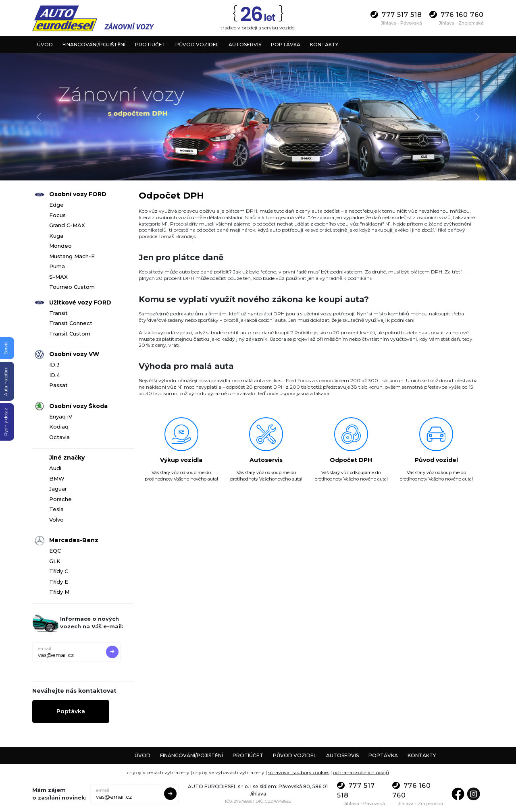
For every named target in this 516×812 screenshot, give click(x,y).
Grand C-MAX (67, 225)
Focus (57, 215)
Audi (55, 468)
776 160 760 (457, 15)
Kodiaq (59, 427)
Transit (58, 313)
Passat (58, 385)
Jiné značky (67, 458)
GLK (55, 561)
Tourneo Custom (72, 287)
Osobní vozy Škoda (78, 406)
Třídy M (59, 592)
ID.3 (54, 365)
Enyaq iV (61, 416)
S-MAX (58, 277)
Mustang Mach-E (72, 256)
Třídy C (59, 571)
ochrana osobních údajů (361, 772)
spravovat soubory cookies (299, 772)
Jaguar (58, 489)
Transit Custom (70, 333)
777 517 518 (396, 15)
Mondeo (60, 246)
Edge (56, 205)
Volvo (56, 520)
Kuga (56, 236)
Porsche (60, 499)
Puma (57, 266)
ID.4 (55, 375)
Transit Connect (71, 323)
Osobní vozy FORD (78, 194)
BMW (57, 478)
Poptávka (71, 711)
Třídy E (59, 582)
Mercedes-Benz (74, 540)
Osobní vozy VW (74, 354)
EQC (55, 551)
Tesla (56, 509)
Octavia (59, 437)
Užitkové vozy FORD (80, 302)
